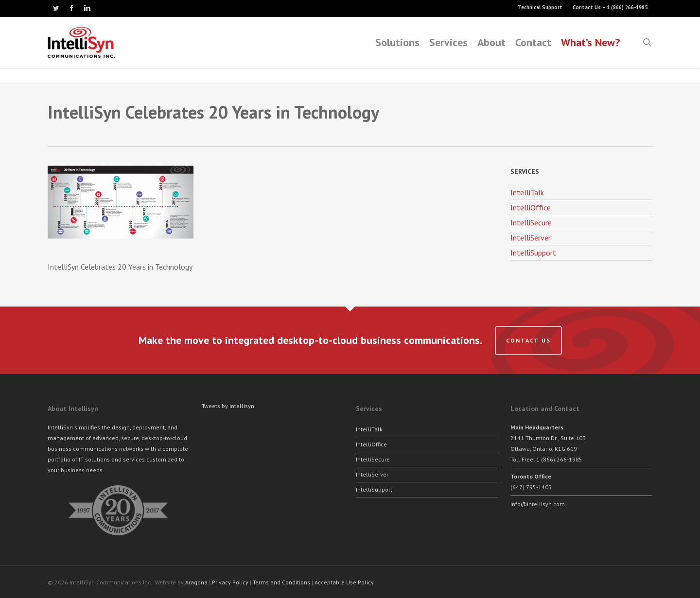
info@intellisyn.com (538, 504)
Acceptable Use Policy (344, 582)
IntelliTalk (527, 192)
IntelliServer (531, 238)
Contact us (528, 340)
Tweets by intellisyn (228, 406)
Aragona (196, 582)
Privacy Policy (230, 582)
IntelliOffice (531, 207)
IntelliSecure (531, 222)
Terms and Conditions (281, 582)
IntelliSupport (533, 253)
